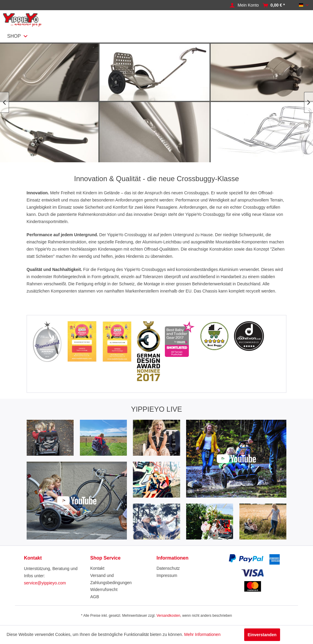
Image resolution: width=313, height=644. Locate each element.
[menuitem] (250, 5)
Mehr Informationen (202, 634)
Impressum (167, 575)
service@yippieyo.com (45, 583)
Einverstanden (262, 635)
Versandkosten (168, 616)
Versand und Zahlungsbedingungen (111, 579)
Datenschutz (168, 568)
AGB (95, 597)
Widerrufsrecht (104, 590)
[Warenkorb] (278, 5)
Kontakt (97, 568)
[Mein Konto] (248, 5)
